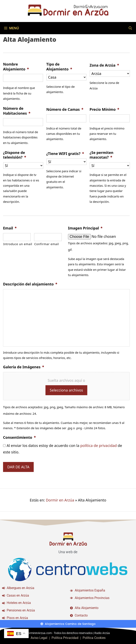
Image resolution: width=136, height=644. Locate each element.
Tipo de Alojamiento (59, 67)
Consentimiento (19, 437)
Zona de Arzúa (104, 65)
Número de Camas (65, 109)
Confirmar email (47, 244)
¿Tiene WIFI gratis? (65, 154)
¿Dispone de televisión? (15, 155)
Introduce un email (17, 244)
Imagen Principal (85, 228)
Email (10, 228)
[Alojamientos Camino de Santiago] (68, 624)
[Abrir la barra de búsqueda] (130, 28)
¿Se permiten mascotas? (101, 155)
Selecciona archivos (66, 390)
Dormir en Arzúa (60, 500)
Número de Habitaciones (17, 111)
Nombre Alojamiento (16, 67)
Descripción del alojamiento (30, 284)
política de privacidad (99, 445)
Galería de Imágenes (24, 367)
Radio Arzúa (102, 633)
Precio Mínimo (104, 109)
